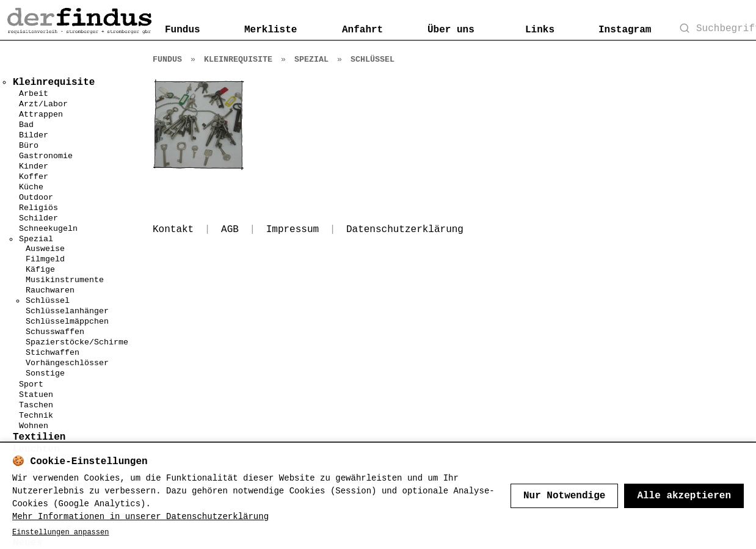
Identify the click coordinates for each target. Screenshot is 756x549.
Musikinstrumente (65, 280)
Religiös (38, 208)
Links (540, 30)
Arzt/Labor (43, 104)
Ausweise (45, 249)
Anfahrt (362, 30)
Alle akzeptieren (684, 496)
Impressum (293, 230)
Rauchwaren (50, 290)
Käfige (40, 270)
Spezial (36, 239)
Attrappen (41, 115)
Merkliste (271, 30)
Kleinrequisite (238, 60)
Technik (36, 416)
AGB (230, 230)
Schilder (38, 218)
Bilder (34, 135)
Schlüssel (48, 301)
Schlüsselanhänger (67, 311)
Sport (31, 384)
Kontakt (173, 230)
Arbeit (34, 94)
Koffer (34, 177)
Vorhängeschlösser (67, 363)
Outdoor (36, 198)
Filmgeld (45, 259)
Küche (31, 187)
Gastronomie (46, 156)
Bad (26, 125)
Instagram (625, 30)
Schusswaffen (55, 332)
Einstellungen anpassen (60, 533)
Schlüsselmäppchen (67, 322)
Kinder (34, 166)
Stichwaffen (53, 353)
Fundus (183, 30)
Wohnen (34, 426)
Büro (29, 146)
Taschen (36, 405)
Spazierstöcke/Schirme (77, 342)
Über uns (451, 30)
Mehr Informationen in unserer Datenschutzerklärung (140, 517)
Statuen (36, 395)
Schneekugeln (48, 229)
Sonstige (45, 373)
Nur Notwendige (564, 496)
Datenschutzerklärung (405, 230)
